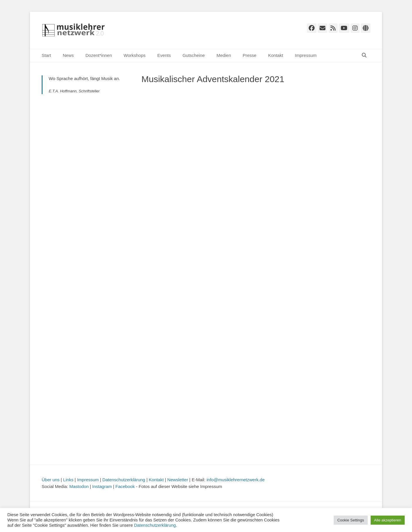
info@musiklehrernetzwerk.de (236, 480)
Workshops (135, 55)
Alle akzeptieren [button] (388, 520)
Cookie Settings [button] (351, 520)
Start (46, 55)
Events (164, 55)
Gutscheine (194, 55)
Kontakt (276, 55)
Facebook (125, 486)
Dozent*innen (99, 55)
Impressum (306, 55)
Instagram (102, 486)
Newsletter (178, 480)
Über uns (51, 480)
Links (68, 480)
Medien (224, 55)
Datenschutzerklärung (124, 480)
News (68, 55)
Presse (250, 55)
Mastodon (79, 486)
